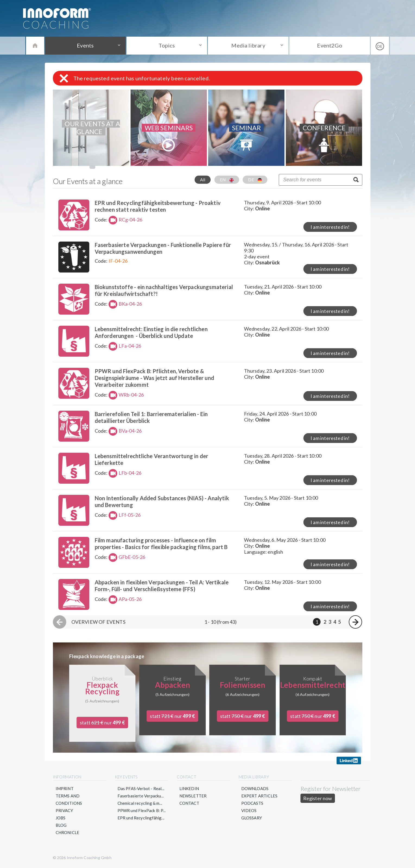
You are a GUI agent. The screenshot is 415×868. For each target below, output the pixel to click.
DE (255, 180)
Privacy (64, 810)
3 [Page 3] (330, 622)
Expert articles (259, 796)
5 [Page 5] (340, 622)
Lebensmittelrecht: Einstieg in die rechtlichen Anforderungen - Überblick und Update (151, 332)
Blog (61, 825)
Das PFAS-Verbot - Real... (141, 788)
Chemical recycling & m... (140, 803)
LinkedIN (189, 788)
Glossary (252, 818)
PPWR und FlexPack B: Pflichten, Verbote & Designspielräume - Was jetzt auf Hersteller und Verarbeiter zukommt (154, 378)
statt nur (102, 723)
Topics (167, 45)
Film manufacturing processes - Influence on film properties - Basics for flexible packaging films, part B (161, 544)
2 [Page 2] (325, 622)
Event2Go (330, 45)
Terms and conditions (69, 799)
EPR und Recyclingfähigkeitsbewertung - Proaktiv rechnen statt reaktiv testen (158, 206)
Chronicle (68, 832)
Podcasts (252, 803)
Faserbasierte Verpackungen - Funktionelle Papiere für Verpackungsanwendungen (163, 248)
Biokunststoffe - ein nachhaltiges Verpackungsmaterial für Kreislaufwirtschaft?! (164, 290)
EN (227, 180)
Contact (189, 803)
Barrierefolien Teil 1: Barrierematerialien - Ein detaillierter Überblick (151, 417)
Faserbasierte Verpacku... (141, 796)
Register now (318, 798)
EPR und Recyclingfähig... (141, 818)
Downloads (255, 788)
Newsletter (193, 796)
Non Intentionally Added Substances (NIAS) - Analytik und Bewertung (162, 501)
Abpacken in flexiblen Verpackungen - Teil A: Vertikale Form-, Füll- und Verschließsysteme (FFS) (162, 586)
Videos (249, 810)
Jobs (61, 818)
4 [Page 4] (335, 622)
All (203, 180)
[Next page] (355, 622)
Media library (248, 45)
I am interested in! (330, 227)
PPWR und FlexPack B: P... (142, 810)
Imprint (65, 788)
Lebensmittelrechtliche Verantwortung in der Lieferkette (152, 459)
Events (85, 45)
